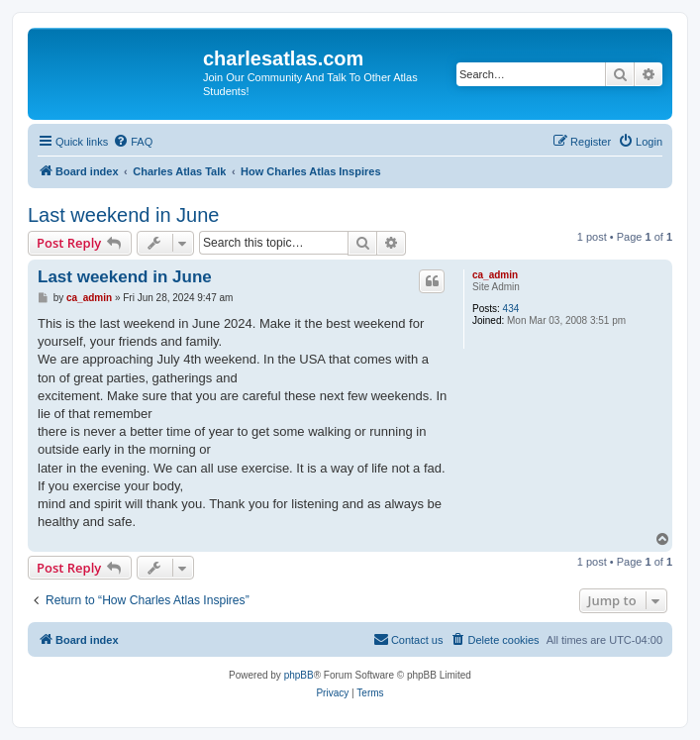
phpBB (299, 675)
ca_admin (495, 275)
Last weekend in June (123, 215)
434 (511, 309)
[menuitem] (133, 142)
